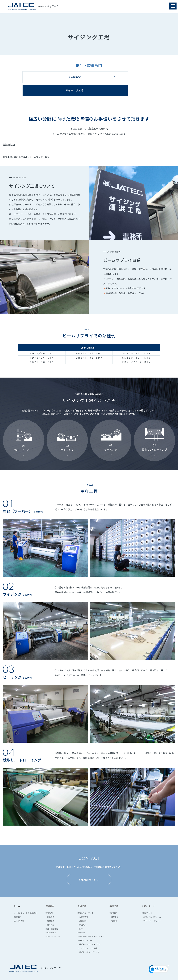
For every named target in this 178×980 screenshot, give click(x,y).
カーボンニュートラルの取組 (25, 900)
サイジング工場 (138, 77)
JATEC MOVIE (19, 908)
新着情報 (17, 904)
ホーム (17, 893)
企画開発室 (48, 77)
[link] (159, 957)
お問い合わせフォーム (92, 867)
